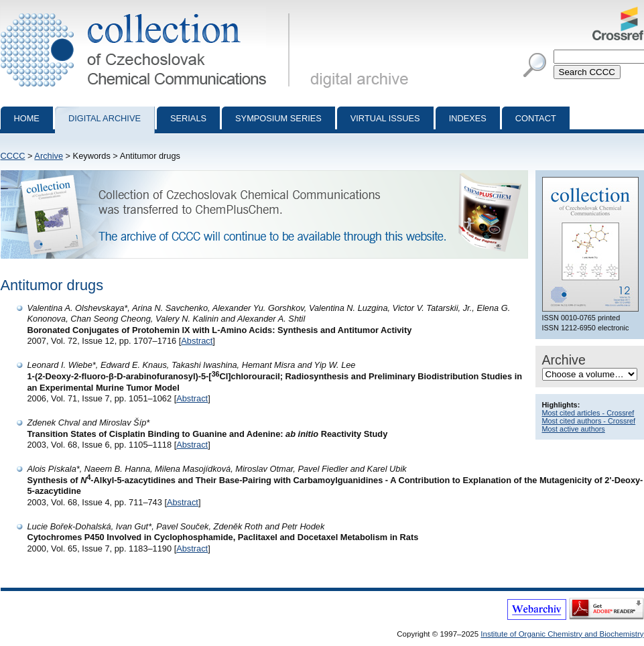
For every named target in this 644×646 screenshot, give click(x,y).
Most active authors (574, 429)
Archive (49, 156)
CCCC (13, 156)
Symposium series (278, 118)
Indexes (468, 118)
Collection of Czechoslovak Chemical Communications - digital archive (148, 12)
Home (27, 118)
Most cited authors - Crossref (589, 421)
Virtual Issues (385, 118)
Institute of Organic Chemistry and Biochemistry (562, 634)
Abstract (197, 341)
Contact (536, 118)
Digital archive (105, 118)
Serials (188, 118)
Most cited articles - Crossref (588, 413)
